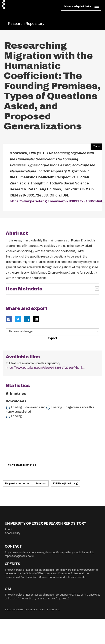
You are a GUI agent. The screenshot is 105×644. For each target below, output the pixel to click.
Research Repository (26, 24)
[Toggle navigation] (81, 7)
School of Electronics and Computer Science (53, 573)
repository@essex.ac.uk (20, 556)
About (9, 529)
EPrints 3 (82, 570)
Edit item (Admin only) (66, 483)
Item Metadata (24, 289)
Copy (95, 146)
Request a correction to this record (26, 483)
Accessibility (13, 533)
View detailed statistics (22, 465)
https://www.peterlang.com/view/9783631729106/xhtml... (57, 201)
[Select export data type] (52, 332)
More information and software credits (62, 577)
